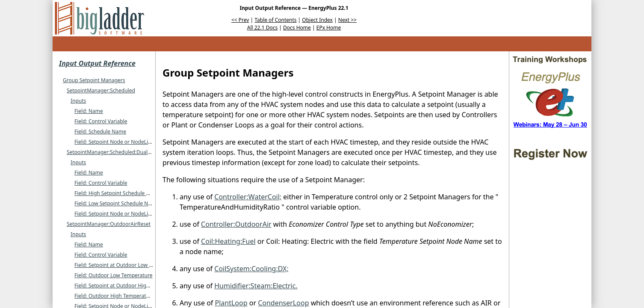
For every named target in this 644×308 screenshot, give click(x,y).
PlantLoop (231, 303)
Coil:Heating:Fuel (228, 241)
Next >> (347, 20)
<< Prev (240, 20)
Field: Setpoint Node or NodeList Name (121, 142)
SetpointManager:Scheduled (101, 90)
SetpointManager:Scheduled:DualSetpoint (117, 152)
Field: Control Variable (101, 121)
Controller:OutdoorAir (236, 224)
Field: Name (89, 111)
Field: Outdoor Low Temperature (114, 275)
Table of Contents (275, 20)
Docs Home (297, 28)
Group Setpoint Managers (94, 80)
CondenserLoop (283, 303)
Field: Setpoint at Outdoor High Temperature (128, 286)
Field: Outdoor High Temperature (114, 296)
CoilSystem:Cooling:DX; (251, 269)
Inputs (78, 101)
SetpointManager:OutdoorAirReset (109, 224)
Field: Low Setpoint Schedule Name (117, 203)
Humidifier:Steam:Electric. (256, 286)
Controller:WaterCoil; (248, 197)
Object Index (317, 20)
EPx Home (329, 28)
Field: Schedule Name (100, 132)
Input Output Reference (97, 63)
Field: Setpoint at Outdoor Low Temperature (127, 265)
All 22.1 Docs (262, 28)
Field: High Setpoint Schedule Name (117, 193)
